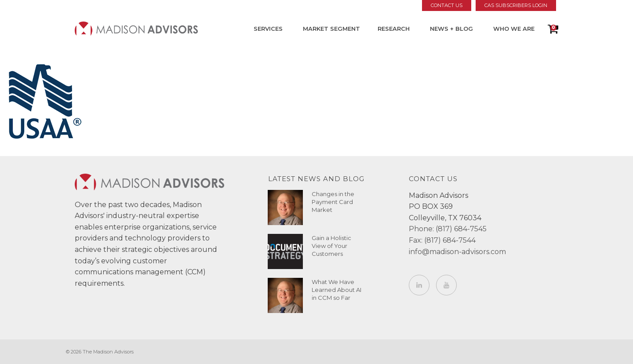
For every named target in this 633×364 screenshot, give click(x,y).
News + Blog (451, 29)
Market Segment (331, 29)
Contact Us (447, 5)
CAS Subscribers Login (516, 5)
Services (268, 29)
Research (394, 29)
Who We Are (514, 29)
